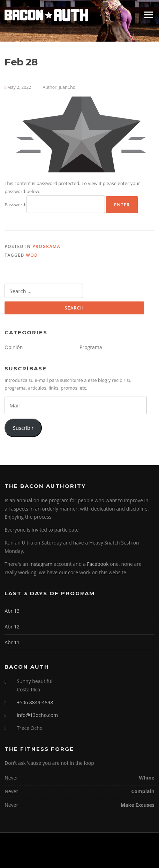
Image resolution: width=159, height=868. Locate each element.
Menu (148, 15)
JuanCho (67, 87)
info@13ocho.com (37, 715)
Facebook (98, 564)
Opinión (14, 347)
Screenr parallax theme (62, 857)
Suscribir (23, 428)
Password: (55, 204)
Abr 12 (12, 627)
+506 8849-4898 (35, 702)
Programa (46, 246)
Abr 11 (12, 642)
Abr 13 (12, 611)
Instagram (41, 564)
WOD (32, 255)
